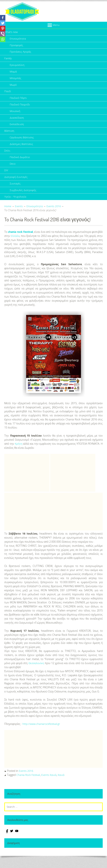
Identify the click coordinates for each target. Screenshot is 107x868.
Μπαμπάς (16, 80)
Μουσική (15, 115)
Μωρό (13, 87)
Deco (13, 170)
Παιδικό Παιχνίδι (20, 108)
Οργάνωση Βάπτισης (22, 142)
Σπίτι (7, 156)
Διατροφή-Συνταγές (16, 184)
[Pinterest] (3, 28)
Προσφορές (17, 46)
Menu (56, 25)
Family (8, 60)
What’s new (11, 32)
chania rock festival (24, 239)
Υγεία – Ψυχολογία (15, 204)
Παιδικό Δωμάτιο (20, 163)
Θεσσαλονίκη (36, 671)
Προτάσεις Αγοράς (21, 53)
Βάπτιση (9, 135)
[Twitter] (3, 23)
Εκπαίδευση (17, 129)
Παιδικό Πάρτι (18, 101)
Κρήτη (19, 451)
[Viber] (3, 34)
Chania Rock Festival (28, 783)
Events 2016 (26, 778)
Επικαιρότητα (18, 39)
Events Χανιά (50, 783)
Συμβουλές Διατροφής (23, 197)
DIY (6, 177)
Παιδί (8, 94)
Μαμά (13, 73)
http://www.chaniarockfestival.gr (42, 731)
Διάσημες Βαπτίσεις (22, 149)
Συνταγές (15, 190)
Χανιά (62, 783)
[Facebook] (3, 18)
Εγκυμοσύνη (17, 67)
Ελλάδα (27, 244)
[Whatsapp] (3, 39)
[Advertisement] (27, 480)
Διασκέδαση (17, 122)
